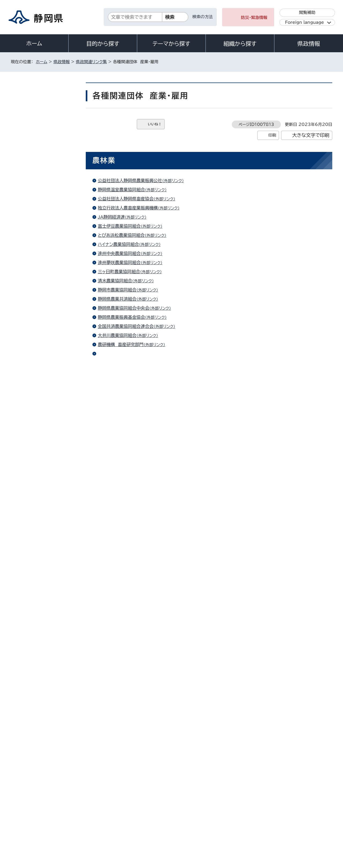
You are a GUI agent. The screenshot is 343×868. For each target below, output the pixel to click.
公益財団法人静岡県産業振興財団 (143, 623)
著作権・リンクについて (36, 822)
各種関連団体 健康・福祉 (42, 321)
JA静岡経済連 (124, 217)
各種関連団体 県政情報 (41, 335)
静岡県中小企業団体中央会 (137, 632)
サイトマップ (307, 822)
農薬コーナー (123, 363)
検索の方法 (203, 17)
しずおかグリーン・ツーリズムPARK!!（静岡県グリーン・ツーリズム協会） (177, 574)
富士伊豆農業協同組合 (132, 226)
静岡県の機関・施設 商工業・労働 (46, 168)
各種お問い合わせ (261, 789)
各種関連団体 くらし (39, 362)
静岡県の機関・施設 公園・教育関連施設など (46, 205)
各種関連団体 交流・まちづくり (47, 281)
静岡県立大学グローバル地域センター (146, 672)
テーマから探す (171, 44)
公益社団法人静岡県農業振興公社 (143, 181)
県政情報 (309, 44)
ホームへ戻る (321, 717)
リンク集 (270, 822)
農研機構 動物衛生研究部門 (138, 354)
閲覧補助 (307, 12)
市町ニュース (33, 267)
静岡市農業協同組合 (130, 290)
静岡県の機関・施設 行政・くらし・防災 (46, 122)
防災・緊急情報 (254, 18)
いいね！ (155, 124)
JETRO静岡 (123, 534)
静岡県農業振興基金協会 (135, 317)
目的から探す (103, 44)
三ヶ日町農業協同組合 (132, 272)
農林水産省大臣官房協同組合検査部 (145, 387)
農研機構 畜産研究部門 (134, 345)
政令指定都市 (33, 308)
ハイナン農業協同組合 (132, 244)
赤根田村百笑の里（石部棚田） (139, 476)
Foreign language (305, 22)
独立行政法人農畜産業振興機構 (141, 208)
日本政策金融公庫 (128, 378)
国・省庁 (29, 221)
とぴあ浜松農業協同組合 (134, 235)
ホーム (34, 43)
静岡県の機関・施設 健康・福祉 (46, 152)
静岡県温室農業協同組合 (135, 190)
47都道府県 (32, 235)
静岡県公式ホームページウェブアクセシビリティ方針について (189, 822)
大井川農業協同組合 (130, 335)
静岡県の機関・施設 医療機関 (46, 138)
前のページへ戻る (280, 717)
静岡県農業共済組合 (130, 299)
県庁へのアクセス (308, 789)
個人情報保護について (96, 822)
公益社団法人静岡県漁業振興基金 (143, 427)
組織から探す (240, 44)
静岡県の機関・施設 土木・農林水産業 (46, 186)
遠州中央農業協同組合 (132, 253)
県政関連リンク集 (91, 62)
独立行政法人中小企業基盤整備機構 (145, 614)
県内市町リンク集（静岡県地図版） (46, 251)
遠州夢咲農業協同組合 (132, 263)
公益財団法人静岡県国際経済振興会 (145, 525)
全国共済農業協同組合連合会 (139, 326)
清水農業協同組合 (128, 281)
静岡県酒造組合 (126, 516)
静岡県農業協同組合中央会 (137, 308)
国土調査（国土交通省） (132, 467)
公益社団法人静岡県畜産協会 (139, 199)
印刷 (272, 135)
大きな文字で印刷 (311, 135)
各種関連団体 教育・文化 (42, 294)
